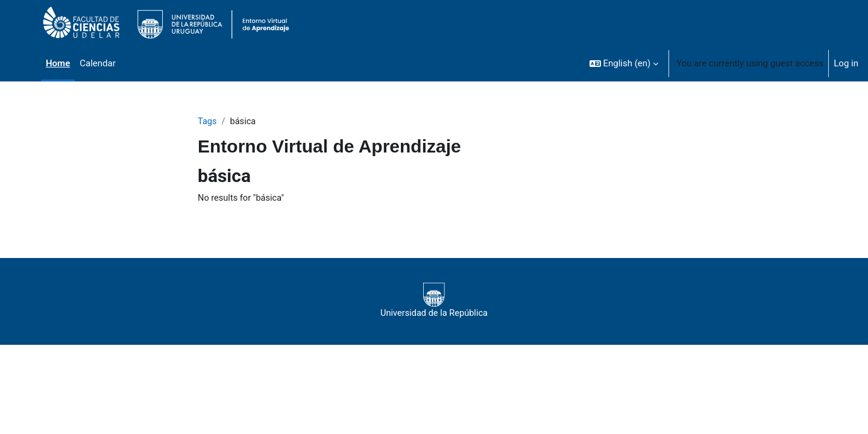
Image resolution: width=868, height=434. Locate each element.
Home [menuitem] (58, 63)
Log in (846, 63)
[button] (624, 63)
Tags (207, 122)
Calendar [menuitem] (98, 63)
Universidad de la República (434, 301)
